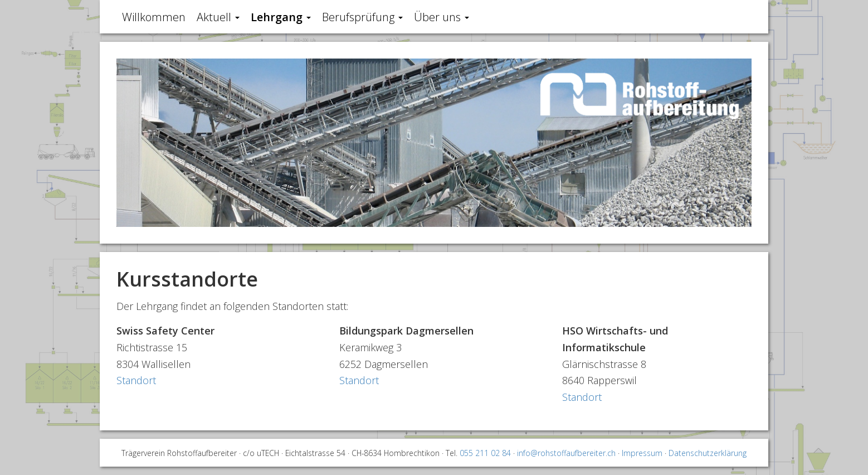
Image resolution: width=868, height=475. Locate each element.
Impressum (642, 453)
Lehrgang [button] (281, 17)
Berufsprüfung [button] (362, 17)
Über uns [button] (442, 17)
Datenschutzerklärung (708, 453)
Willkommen (154, 17)
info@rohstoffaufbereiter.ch (566, 453)
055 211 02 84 (485, 453)
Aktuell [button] (218, 17)
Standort (136, 380)
